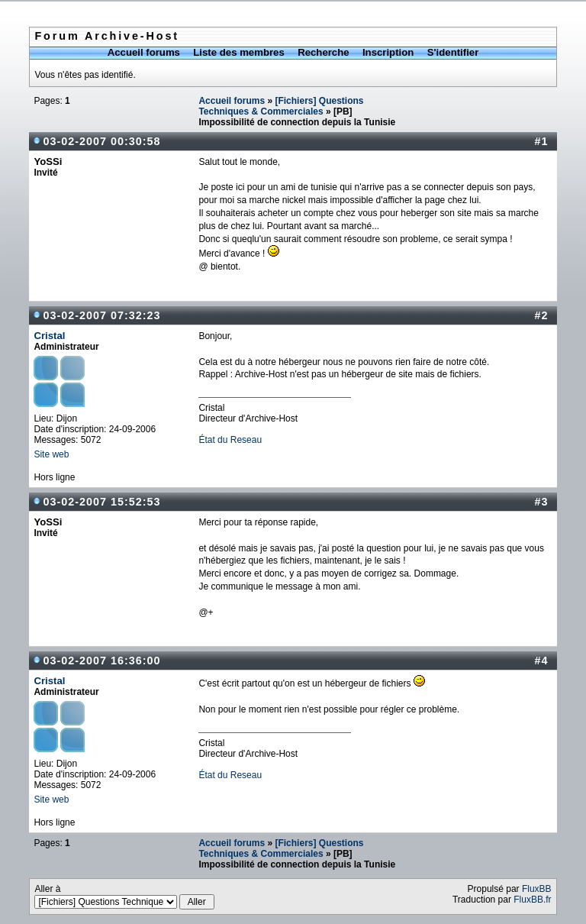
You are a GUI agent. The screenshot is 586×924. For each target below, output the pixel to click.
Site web (51, 454)
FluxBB (537, 889)
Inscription (388, 52)
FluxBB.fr (532, 900)
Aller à (124, 897)
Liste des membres (238, 52)
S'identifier (453, 52)
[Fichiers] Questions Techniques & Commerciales (281, 106)
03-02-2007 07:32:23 (101, 315)
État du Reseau (230, 440)
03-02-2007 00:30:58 (101, 141)
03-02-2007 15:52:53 (101, 502)
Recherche (323, 52)
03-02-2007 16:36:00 (101, 661)
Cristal (49, 336)
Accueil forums (144, 52)
